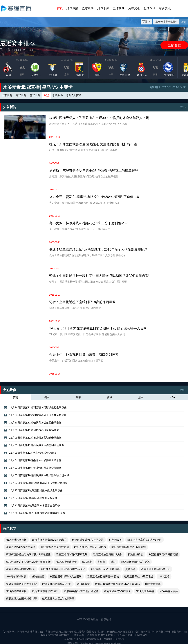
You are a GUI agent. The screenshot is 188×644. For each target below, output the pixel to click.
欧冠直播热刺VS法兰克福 (20, 547)
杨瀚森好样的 (135, 554)
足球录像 (103, 8)
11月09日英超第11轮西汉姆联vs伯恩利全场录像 (34, 445)
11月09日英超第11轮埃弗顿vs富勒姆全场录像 (33, 438)
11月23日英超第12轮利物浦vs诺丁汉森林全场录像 (35, 415)
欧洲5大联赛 (74, 95)
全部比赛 (7, 95)
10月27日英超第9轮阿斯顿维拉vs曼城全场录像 (33, 491)
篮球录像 (119, 8)
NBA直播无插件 (169, 591)
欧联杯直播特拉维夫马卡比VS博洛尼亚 (28, 554)
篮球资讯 (149, 8)
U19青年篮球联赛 (16, 576)
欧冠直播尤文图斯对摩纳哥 (21, 599)
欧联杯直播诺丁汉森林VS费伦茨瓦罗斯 (28, 562)
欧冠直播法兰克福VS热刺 (108, 554)
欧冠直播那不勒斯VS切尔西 (90, 547)
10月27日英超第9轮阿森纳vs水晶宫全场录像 (32, 506)
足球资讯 (134, 8)
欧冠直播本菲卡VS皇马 (45, 591)
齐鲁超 (101, 562)
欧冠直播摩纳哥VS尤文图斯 (66, 576)
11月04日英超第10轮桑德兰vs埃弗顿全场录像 (33, 460)
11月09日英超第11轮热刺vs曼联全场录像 (30, 453)
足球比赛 (21, 95)
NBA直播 (164, 576)
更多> (183, 107)
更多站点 (106, 619)
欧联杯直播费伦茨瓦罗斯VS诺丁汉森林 (117, 584)
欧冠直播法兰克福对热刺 (55, 547)
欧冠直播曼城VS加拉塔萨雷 (88, 540)
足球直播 (72, 8)
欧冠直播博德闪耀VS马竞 (20, 569)
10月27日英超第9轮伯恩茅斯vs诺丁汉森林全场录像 (36, 483)
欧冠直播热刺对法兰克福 (135, 562)
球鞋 (113, 562)
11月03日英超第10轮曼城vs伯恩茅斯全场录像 (33, 468)
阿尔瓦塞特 (83, 584)
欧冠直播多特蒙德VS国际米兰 (49, 540)
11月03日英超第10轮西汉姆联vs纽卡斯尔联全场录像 (36, 476)
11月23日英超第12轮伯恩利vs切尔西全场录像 (33, 423)
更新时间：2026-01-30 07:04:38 (168, 87)
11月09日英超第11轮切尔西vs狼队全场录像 (31, 430)
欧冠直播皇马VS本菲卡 (117, 591)
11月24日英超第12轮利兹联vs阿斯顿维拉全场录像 (35, 408)
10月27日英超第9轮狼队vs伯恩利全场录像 (31, 498)
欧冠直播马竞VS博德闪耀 (163, 554)
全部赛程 (174, 45)
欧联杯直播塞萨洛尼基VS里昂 (145, 540)
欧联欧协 (58, 95)
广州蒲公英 (115, 540)
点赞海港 (130, 569)
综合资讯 (165, 8)
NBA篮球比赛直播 (16, 540)
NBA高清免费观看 (66, 562)
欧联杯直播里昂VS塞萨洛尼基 (81, 591)
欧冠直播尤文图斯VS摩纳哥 (58, 599)
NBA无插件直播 (145, 591)
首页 (60, 8)
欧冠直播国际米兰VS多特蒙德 (129, 547)
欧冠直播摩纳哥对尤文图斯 (21, 584)
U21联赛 (87, 562)
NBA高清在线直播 (16, 591)
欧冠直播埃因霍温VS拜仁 (57, 584)
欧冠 (46, 95)
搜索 (183, 22)
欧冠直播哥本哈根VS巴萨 (156, 569)
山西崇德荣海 (153, 584)
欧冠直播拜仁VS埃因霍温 (139, 576)
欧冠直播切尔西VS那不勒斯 (72, 554)
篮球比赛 (35, 95)
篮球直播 (88, 8)
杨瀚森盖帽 (38, 576)
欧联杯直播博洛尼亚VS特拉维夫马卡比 (63, 569)
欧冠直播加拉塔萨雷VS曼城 (103, 576)
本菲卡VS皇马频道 (87, 619)
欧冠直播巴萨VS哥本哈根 (105, 569)
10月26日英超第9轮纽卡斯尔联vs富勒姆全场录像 (34, 513)
